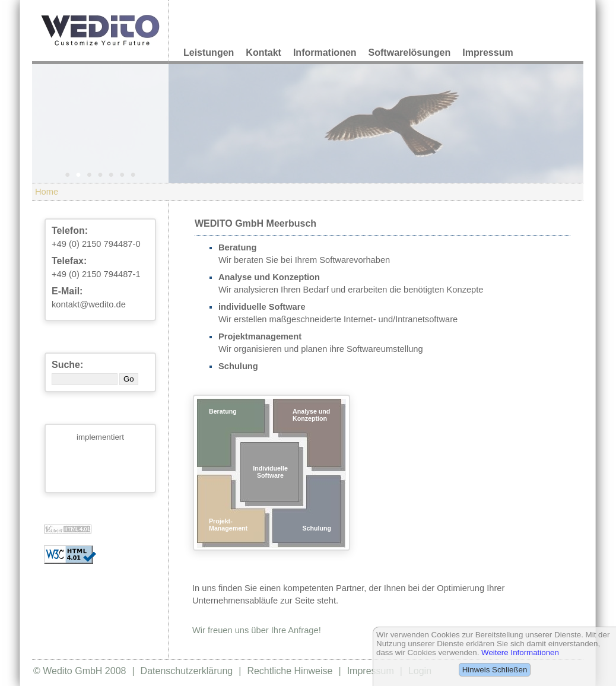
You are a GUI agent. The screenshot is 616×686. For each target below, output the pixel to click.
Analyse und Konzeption (311, 415)
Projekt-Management (228, 525)
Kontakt (263, 53)
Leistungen (209, 53)
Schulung (317, 528)
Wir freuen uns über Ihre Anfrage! (257, 630)
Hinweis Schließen (495, 670)
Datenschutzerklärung (187, 671)
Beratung (223, 411)
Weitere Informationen (520, 652)
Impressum (488, 53)
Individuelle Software (270, 472)
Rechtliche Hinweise (290, 671)
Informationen (325, 53)
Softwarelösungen (410, 53)
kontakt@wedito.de (89, 304)
